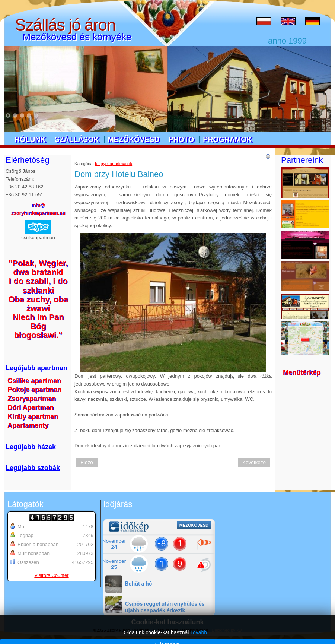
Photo (181, 139)
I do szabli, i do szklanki (38, 285)
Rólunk (30, 139)
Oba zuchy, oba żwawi (38, 304)
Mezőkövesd (134, 139)
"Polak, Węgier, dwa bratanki (38, 268)
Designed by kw (227, 630)
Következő (254, 462)
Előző (87, 462)
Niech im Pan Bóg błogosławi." (38, 326)
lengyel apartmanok (114, 164)
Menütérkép (302, 372)
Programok (227, 139)
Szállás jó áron (65, 25)
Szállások (76, 139)
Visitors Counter (51, 575)
